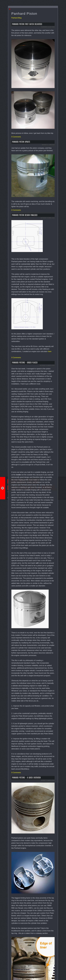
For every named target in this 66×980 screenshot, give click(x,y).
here (50, 351)
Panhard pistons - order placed (25, 363)
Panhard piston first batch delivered (27, 24)
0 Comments (16, 137)
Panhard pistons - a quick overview (26, 778)
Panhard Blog (16, 18)
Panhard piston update (21, 142)
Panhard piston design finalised (25, 215)
